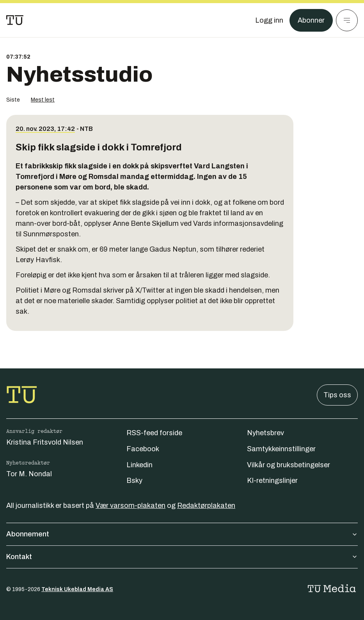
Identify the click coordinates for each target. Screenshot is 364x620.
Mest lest (43, 100)
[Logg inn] (269, 20)
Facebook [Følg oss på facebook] (143, 449)
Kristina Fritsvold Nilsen (45, 442)
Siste (13, 100)
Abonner (311, 20)
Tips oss (337, 395)
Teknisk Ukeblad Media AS (77, 589)
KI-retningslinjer (272, 481)
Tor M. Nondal (29, 474)
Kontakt (182, 557)
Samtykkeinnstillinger (281, 449)
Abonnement (182, 534)
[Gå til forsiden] (15, 20)
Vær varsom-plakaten (131, 506)
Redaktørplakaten (206, 506)
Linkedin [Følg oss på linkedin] (139, 465)
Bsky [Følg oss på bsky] (134, 481)
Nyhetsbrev (265, 433)
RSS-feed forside (154, 433)
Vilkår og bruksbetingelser (289, 465)
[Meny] (347, 20)
